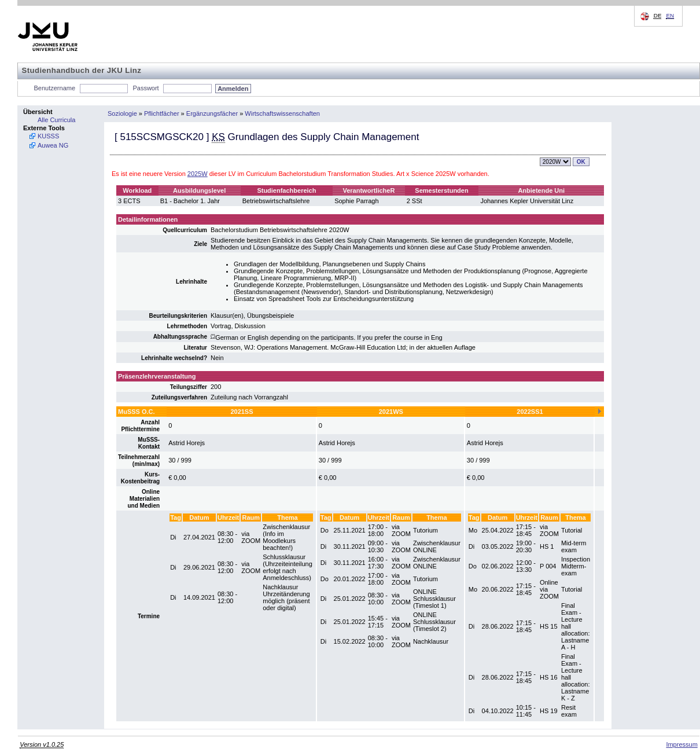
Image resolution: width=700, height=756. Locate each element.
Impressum (681, 744)
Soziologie (122, 113)
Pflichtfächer (162, 113)
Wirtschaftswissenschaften (282, 113)
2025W (198, 174)
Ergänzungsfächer (212, 113)
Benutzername (55, 88)
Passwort (145, 88)
